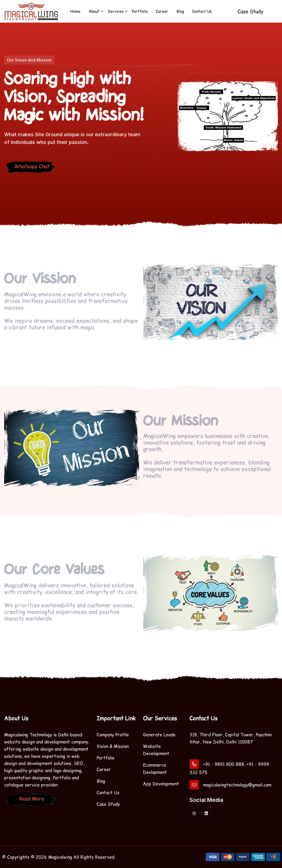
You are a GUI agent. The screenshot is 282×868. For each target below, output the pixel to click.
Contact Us (202, 11)
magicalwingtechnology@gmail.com (230, 785)
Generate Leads (159, 734)
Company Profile (113, 734)
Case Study (108, 804)
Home (75, 11)
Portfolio (140, 11)
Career (162, 11)
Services (116, 11)
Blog (180, 11)
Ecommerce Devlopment (155, 768)
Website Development (156, 750)
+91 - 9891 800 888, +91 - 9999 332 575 (229, 767)
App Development (161, 784)
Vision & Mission (113, 746)
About (94, 11)
